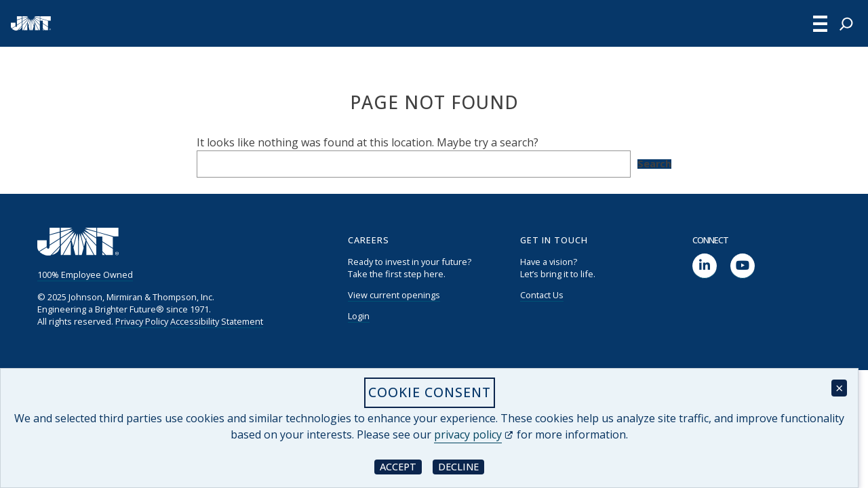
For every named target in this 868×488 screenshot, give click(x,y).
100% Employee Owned (85, 274)
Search (654, 164)
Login (359, 316)
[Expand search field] (846, 24)
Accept (401, 466)
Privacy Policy (142, 321)
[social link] (705, 266)
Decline (461, 466)
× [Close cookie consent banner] (839, 388)
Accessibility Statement (217, 321)
